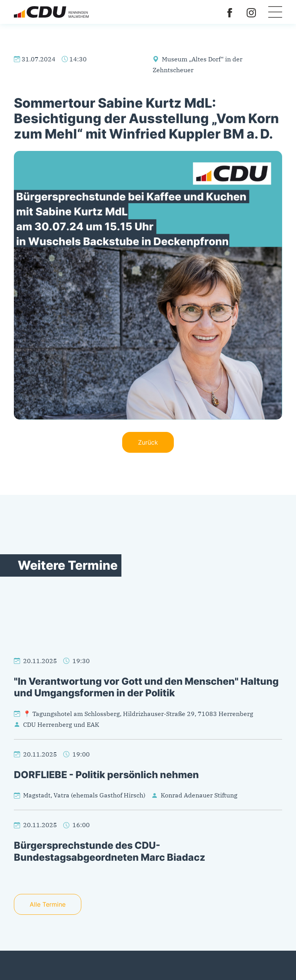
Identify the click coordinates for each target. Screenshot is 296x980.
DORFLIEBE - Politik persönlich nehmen (106, 774)
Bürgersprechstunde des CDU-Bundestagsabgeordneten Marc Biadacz (110, 851)
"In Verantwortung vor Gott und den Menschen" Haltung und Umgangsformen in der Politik (146, 687)
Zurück (148, 442)
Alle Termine (48, 904)
